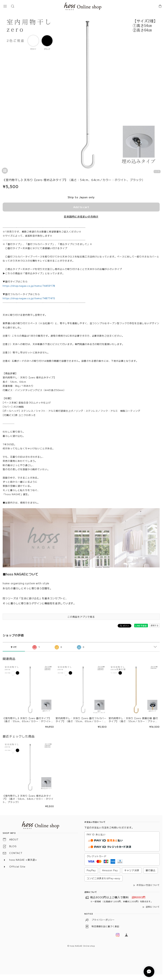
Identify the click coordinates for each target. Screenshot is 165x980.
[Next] (159, 94)
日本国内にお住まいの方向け (81, 216)
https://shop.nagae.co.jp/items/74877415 (29, 298)
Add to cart (81, 207)
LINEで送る (141, 626)
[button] (5, 6)
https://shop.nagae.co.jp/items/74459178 (29, 286)
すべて (14, 647)
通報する (154, 625)
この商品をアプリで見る (81, 617)
